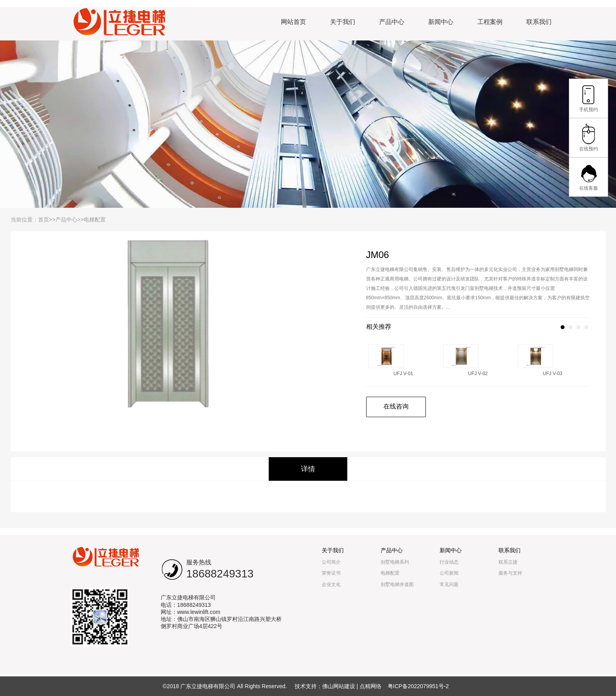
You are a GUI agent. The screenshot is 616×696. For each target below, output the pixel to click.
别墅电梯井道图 (397, 584)
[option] (172, 321)
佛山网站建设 (339, 686)
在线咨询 (396, 406)
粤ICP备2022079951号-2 (418, 686)
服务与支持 (510, 573)
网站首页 (293, 22)
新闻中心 (441, 22)
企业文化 (331, 584)
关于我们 (343, 22)
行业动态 (449, 562)
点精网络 (370, 686)
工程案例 (490, 22)
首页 (44, 220)
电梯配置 (95, 220)
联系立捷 (508, 562)
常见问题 (449, 584)
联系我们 (539, 22)
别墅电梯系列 (395, 562)
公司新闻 (449, 573)
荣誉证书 (331, 573)
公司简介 (331, 562)
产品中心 (392, 22)
